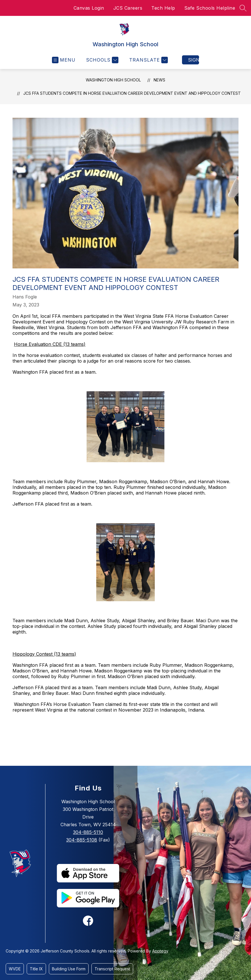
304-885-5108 (82, 840)
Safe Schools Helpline (210, 8)
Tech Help (163, 8)
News (159, 80)
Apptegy (160, 951)
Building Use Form (69, 969)
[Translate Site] (148, 60)
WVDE (15, 969)
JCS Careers (128, 8)
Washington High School (113, 80)
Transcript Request (112, 969)
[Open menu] (64, 60)
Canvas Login (89, 8)
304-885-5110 (88, 832)
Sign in (194, 60)
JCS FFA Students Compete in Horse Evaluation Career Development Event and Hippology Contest (132, 93)
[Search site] (243, 8)
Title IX (36, 969)
